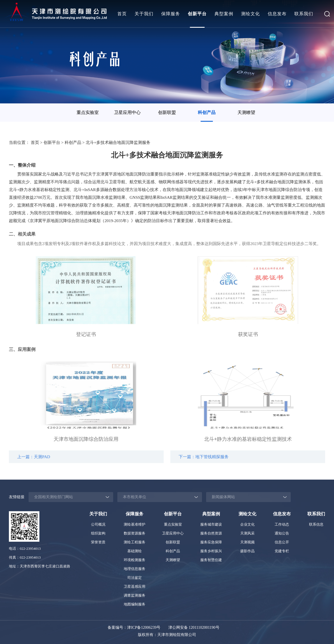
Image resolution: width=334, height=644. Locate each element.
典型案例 (224, 14)
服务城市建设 (211, 524)
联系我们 (304, 14)
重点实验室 (88, 112)
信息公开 (282, 542)
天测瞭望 (246, 112)
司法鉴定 (135, 578)
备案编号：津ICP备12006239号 (134, 628)
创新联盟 (167, 112)
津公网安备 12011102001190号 (194, 628)
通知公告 (282, 533)
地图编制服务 (135, 604)
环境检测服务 (135, 560)
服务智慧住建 (211, 560)
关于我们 (144, 14)
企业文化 (247, 524)
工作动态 (282, 524)
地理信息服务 (135, 569)
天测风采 (247, 533)
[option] (88, 113)
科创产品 (207, 112)
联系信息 (316, 524)
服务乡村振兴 (211, 551)
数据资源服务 (135, 533)
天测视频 (247, 542)
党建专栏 (282, 551)
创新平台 (197, 14)
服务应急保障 (211, 542)
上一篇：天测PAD (34, 460)
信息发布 (277, 14)
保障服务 (171, 14)
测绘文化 (250, 14)
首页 (122, 14)
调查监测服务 (135, 595)
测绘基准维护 (135, 524)
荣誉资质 (98, 542)
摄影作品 (247, 551)
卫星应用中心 (127, 112)
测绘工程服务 (135, 542)
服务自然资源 (211, 533)
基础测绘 (135, 551)
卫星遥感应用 (135, 586)
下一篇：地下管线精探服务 (204, 460)
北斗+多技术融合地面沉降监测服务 (118, 143)
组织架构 (98, 533)
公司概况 (98, 524)
